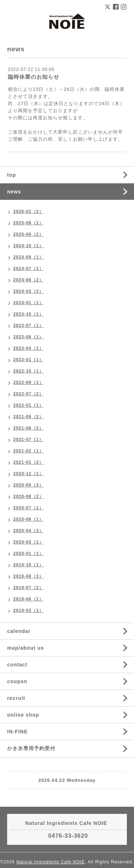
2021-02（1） (28, 451)
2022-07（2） (28, 394)
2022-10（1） (28, 371)
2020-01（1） (28, 553)
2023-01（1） (28, 360)
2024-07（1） (28, 269)
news (14, 192)
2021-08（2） (28, 428)
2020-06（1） (28, 519)
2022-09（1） (28, 383)
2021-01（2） (28, 462)
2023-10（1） (28, 314)
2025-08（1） (28, 223)
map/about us (26, 648)
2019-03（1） (28, 610)
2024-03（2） (28, 291)
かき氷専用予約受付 (31, 748)
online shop (23, 715)
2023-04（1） (28, 348)
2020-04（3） (28, 531)
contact (17, 665)
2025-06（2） (28, 234)
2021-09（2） (28, 417)
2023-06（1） (28, 337)
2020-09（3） (28, 485)
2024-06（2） (28, 280)
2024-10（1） (28, 246)
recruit (16, 698)
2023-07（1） (28, 326)
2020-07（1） (28, 508)
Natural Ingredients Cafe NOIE (51, 862)
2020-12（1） (28, 474)
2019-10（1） (28, 565)
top (12, 175)
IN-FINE (18, 732)
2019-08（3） (28, 576)
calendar (19, 631)
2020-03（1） (28, 542)
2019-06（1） (28, 599)
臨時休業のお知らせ (34, 77)
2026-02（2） (28, 212)
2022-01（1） (28, 405)
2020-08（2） (28, 497)
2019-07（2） (28, 588)
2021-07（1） (28, 440)
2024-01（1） (28, 303)
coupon (17, 681)
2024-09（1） (28, 257)
